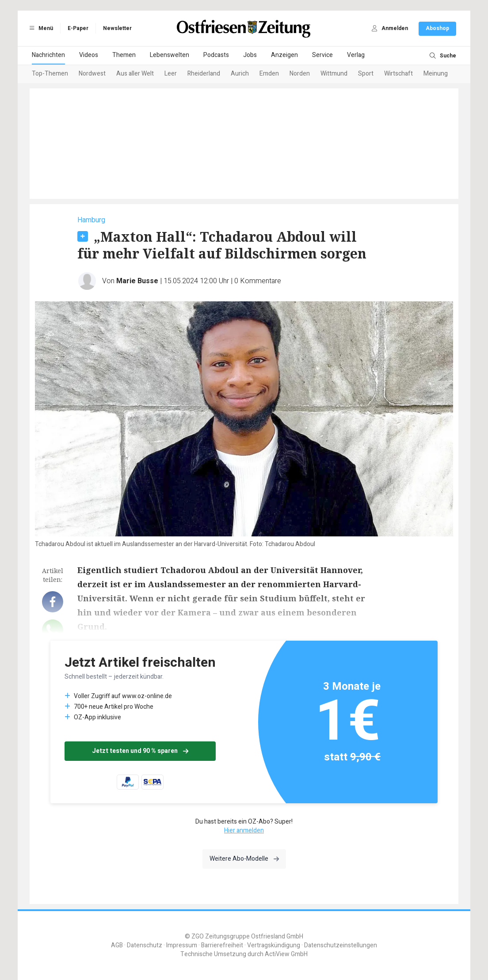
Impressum (182, 945)
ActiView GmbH (286, 954)
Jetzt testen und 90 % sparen (140, 751)
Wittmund (334, 74)
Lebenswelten (170, 55)
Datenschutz (145, 945)
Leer (171, 74)
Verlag (356, 55)
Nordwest (92, 74)
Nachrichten (48, 55)
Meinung (436, 74)
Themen (124, 55)
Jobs (250, 55)
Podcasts (216, 55)
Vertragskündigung (274, 945)
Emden (269, 74)
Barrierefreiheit (222, 945)
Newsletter (117, 28)
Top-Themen (50, 74)
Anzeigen (284, 55)
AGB (117, 945)
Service (322, 55)
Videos (89, 55)
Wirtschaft (398, 74)
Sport (366, 74)
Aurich (240, 74)
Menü (40, 28)
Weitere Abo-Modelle (244, 859)
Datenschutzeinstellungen (341, 945)
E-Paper (78, 28)
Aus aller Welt (135, 74)
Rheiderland (204, 74)
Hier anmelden (244, 830)
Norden (300, 74)
